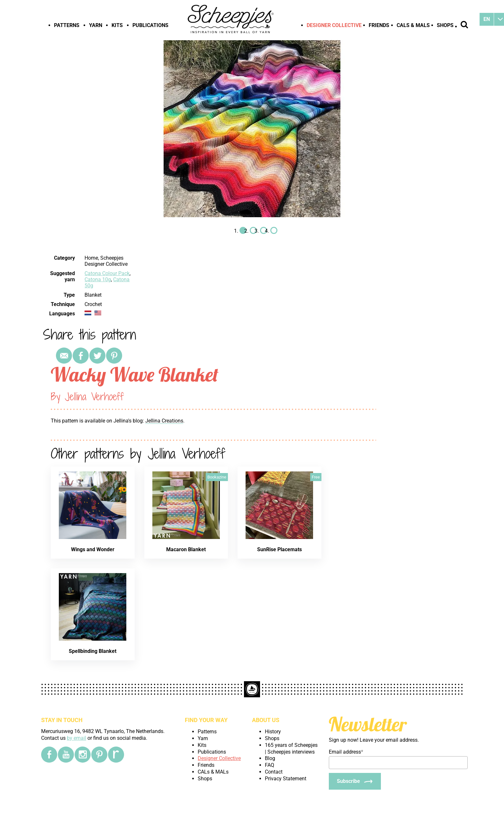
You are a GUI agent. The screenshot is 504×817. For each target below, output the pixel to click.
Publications (150, 25)
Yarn (96, 25)
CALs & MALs (413, 25)
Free (316, 477)
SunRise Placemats (279, 549)
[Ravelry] (116, 755)
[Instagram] (83, 755)
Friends (379, 25)
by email (76, 738)
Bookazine (217, 477)
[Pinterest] (99, 755)
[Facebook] (49, 755)
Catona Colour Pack (107, 273)
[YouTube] (66, 755)
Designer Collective (334, 25)
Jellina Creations (164, 421)
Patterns (67, 25)
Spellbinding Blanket (93, 651)
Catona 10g (98, 279)
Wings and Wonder (93, 549)
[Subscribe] (355, 781)
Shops (445, 25)
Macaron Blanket (186, 549)
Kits (117, 25)
